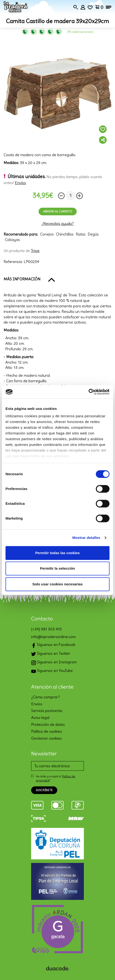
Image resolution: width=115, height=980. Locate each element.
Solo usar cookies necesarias (57, 584)
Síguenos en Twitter (51, 654)
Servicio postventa (47, 711)
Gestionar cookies (46, 738)
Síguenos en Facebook (53, 645)
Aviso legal (40, 717)
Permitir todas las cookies (57, 553)
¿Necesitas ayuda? (58, 223)
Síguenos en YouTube (52, 671)
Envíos (20, 183)
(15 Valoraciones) (80, 32)
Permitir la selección (57, 568)
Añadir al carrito (58, 211)
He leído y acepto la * (56, 778)
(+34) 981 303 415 (46, 629)
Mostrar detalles (86, 538)
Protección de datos (48, 724)
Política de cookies (47, 731)
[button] (57, 279)
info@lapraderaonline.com (53, 637)
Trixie (35, 251)
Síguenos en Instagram (54, 663)
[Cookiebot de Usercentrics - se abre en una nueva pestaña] (89, 392)
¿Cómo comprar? (46, 697)
